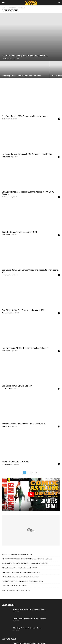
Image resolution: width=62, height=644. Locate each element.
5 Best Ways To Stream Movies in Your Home (27, 628)
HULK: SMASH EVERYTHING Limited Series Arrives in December (21, 572)
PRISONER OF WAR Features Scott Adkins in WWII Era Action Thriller (22, 581)
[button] (3, 3)
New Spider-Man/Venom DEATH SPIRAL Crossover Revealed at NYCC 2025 (25, 563)
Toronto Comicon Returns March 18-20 (19, 232)
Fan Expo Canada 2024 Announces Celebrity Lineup (25, 116)
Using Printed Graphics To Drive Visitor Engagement (30, 619)
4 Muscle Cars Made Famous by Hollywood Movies (17, 554)
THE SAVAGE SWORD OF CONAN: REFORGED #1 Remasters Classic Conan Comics (27, 559)
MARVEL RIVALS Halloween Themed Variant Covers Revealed (21, 577)
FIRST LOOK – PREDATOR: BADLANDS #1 (15, 586)
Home (4, 8)
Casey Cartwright (6, 59)
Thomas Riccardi (7, 313)
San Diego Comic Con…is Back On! (17, 386)
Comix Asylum (6, 119)
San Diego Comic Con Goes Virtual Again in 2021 (24, 310)
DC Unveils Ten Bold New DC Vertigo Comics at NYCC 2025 (20, 568)
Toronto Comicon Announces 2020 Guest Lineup (24, 424)
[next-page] (37, 473)
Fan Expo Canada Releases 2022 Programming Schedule (27, 154)
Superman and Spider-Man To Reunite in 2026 (16, 590)
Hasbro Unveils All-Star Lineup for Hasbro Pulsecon (25, 348)
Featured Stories (12, 8)
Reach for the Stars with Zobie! (16, 462)
